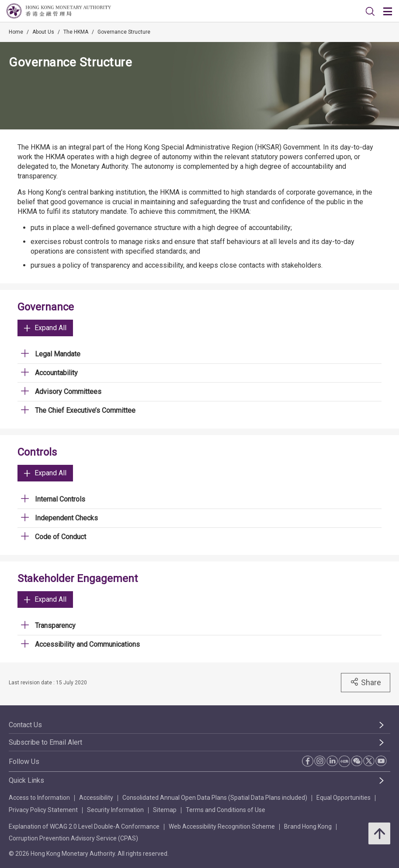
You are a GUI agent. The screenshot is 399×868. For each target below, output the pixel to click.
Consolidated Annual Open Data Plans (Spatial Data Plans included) (215, 798)
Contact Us (25, 725)
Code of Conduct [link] (61, 537)
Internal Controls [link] (60, 499)
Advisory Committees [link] (68, 392)
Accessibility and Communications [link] (87, 644)
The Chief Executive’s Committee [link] (85, 410)
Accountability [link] (56, 373)
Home (16, 32)
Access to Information (39, 798)
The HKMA (76, 32)
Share (366, 682)
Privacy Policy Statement (43, 810)
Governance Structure (124, 32)
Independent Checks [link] (66, 518)
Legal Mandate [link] (58, 354)
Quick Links (26, 780)
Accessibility (96, 798)
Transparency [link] (55, 626)
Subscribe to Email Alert (45, 742)
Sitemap (165, 810)
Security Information (115, 810)
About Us (43, 32)
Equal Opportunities (343, 798)
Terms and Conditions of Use (226, 810)
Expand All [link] (45, 328)
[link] (370, 11)
